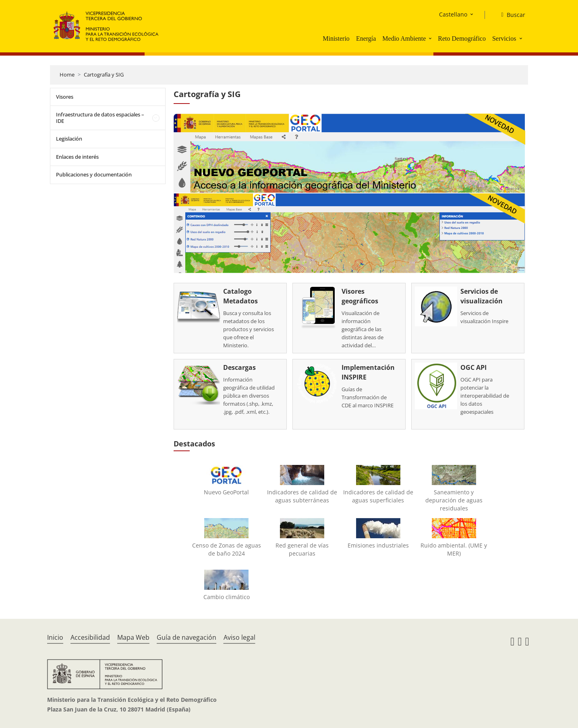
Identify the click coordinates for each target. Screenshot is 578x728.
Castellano (453, 14)
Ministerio (336, 38)
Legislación (69, 139)
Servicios (504, 38)
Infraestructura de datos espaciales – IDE (100, 118)
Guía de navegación (186, 637)
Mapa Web (133, 637)
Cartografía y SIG (104, 75)
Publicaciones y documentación (94, 174)
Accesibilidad (90, 637)
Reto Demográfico (462, 38)
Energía (366, 38)
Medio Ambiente (404, 38)
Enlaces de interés (77, 157)
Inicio (55, 637)
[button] (431, 38)
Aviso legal (239, 637)
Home (67, 75)
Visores (65, 97)
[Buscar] (510, 15)
